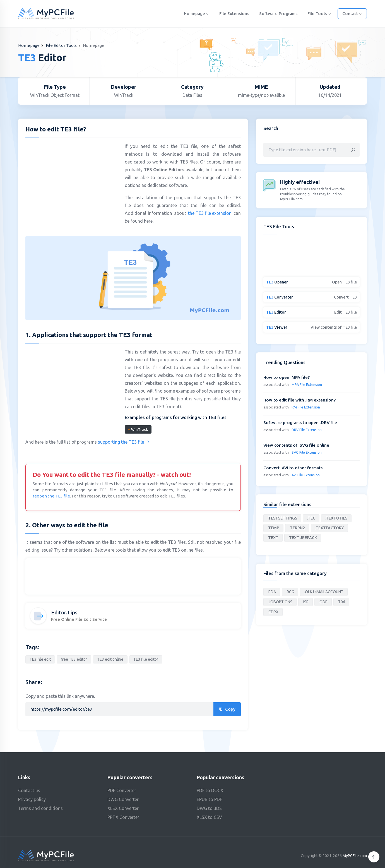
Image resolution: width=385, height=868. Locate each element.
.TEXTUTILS (336, 518)
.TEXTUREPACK (303, 538)
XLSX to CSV (209, 817)
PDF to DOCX (210, 790)
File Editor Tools (61, 45)
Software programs (278, 14)
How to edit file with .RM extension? (299, 400)
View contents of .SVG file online (296, 445)
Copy (227, 709)
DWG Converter (123, 799)
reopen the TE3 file (51, 496)
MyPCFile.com (355, 856)
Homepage (197, 14)
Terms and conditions (40, 808)
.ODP (323, 602)
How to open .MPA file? (287, 377)
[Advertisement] (72, 182)
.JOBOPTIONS (280, 602)
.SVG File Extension (306, 452)
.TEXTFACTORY (329, 528)
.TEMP (273, 528)
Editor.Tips (64, 612)
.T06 (341, 602)
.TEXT (273, 538)
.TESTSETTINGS (282, 518)
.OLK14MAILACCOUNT (324, 592)
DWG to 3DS (209, 808)
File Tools (319, 14)
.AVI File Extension (305, 475)
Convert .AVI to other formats (293, 468)
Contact (352, 14)
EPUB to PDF (209, 799)
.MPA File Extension (306, 384)
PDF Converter (122, 790)
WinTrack (138, 429)
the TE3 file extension (210, 213)
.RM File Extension (305, 407)
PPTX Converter (123, 817)
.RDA (272, 592)
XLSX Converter (123, 808)
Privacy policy (32, 799)
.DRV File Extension (306, 430)
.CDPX (273, 612)
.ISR (305, 602)
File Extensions (234, 14)
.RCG (290, 592)
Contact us (29, 790)
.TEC (311, 518)
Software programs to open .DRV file (300, 423)
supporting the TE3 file (124, 442)
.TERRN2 (297, 528)
